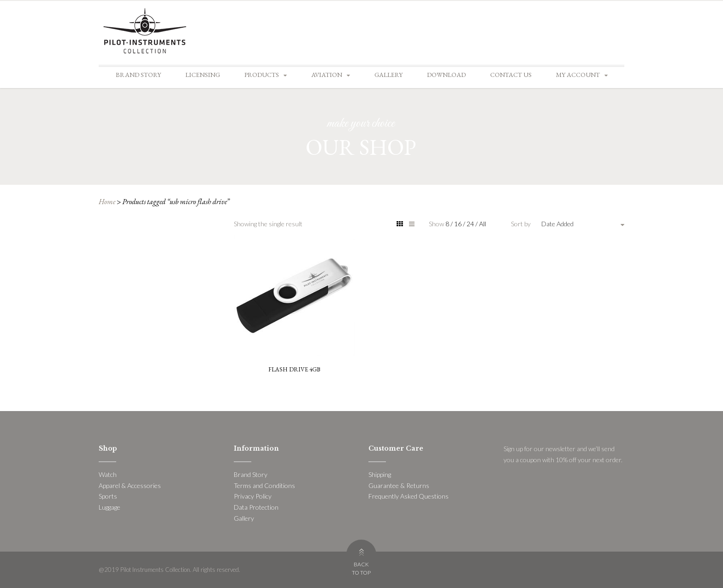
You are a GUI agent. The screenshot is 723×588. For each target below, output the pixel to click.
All (483, 224)
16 (459, 224)
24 (471, 224)
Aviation (327, 75)
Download (446, 75)
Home (107, 202)
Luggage (110, 507)
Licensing (203, 75)
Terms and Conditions (264, 485)
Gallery (388, 75)
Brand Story (138, 75)
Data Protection (256, 507)
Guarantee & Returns (399, 485)
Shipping (380, 474)
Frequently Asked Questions (409, 496)
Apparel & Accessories (130, 485)
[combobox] (583, 224)
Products (262, 75)
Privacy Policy (253, 496)
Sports (108, 496)
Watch (108, 474)
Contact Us (511, 75)
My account (578, 75)
